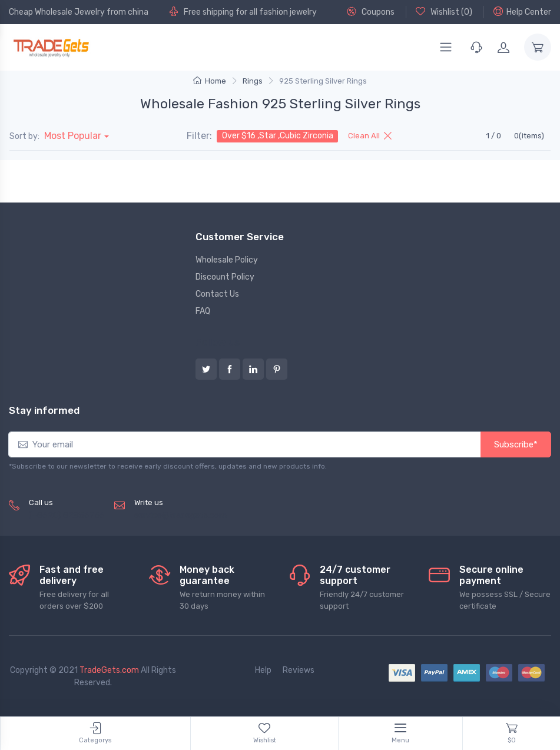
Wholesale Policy (227, 260)
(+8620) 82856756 (67, 515)
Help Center (522, 12)
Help (263, 670)
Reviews (299, 670)
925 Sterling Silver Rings (323, 81)
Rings (253, 81)
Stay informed (44, 410)
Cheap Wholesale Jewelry (57, 12)
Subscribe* (516, 444)
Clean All (370, 136)
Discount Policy (225, 277)
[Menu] (446, 47)
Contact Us (217, 294)
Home (210, 81)
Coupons (371, 12)
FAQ (203, 311)
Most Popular (73, 136)
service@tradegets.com (180, 515)
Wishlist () (444, 12)
